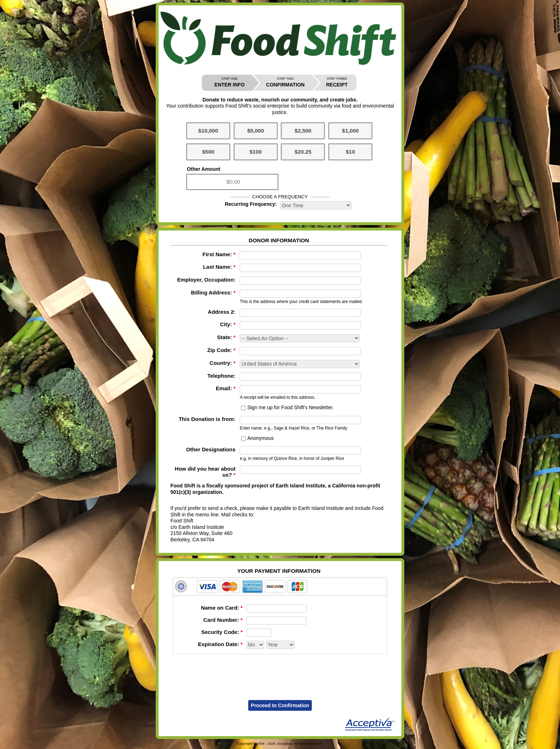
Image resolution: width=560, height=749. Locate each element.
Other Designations (211, 449)
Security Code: (222, 632)
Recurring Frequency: (251, 204)
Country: (223, 363)
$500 (208, 152)
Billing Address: (213, 292)
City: (228, 324)
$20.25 (303, 152)
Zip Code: (221, 350)
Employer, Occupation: (206, 280)
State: (226, 337)
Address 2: (222, 312)
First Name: (219, 254)
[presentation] (280, 673)
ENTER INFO (229, 82)
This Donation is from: (207, 419)
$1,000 (351, 131)
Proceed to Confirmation (280, 705)
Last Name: (219, 267)
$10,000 (208, 131)
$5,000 (256, 131)
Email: (226, 388)
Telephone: (221, 376)
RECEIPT (337, 82)
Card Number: (223, 620)
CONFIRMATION (285, 82)
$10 (350, 152)
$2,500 (303, 131)
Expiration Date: (220, 644)
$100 (256, 152)
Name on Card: (222, 608)
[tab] (280, 587)
